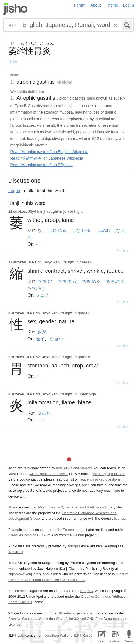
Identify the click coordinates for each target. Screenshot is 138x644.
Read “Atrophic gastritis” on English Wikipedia (49, 152)
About (96, 5)
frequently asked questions (100, 479)
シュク (42, 295)
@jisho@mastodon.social (48, 474)
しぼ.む (103, 230)
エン (40, 420)
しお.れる (57, 230)
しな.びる (81, 230)
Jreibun (78, 535)
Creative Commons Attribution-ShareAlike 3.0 (43, 619)
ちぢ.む (45, 281)
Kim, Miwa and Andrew (74, 468)
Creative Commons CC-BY (29, 535)
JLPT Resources (86, 635)
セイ (40, 339)
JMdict (42, 507)
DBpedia (64, 613)
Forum (80, 5)
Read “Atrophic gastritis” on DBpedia (42, 165)
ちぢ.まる (67, 281)
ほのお (44, 413)
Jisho (15, 9)
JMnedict (72, 507)
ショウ (57, 339)
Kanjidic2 (56, 507)
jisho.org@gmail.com (109, 474)
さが (42, 332)
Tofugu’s (74, 546)
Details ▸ (123, 251)
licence (120, 518)
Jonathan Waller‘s (58, 635)
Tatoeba (69, 530)
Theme (112, 5)
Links (13, 62)
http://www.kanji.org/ (24, 574)
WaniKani (16, 552)
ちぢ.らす (37, 288)
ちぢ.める (91, 281)
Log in (129, 5)
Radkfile (93, 507)
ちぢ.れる (116, 281)
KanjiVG (87, 591)
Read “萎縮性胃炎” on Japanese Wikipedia (47, 158)
